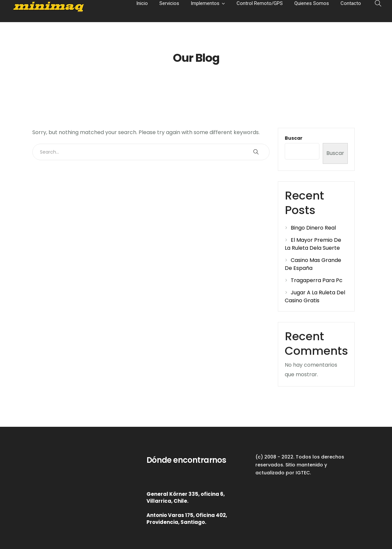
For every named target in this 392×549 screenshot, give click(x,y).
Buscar (294, 138)
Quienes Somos (312, 3)
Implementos (205, 3)
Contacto (351, 3)
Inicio (142, 3)
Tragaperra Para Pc (317, 280)
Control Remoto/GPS (260, 3)
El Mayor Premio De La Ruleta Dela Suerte (313, 244)
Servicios (169, 3)
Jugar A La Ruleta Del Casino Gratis (315, 296)
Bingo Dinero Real (313, 228)
